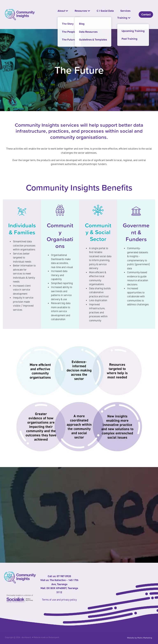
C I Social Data (105, 11)
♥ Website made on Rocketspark (46, 637)
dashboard (26, 637)
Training (124, 18)
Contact (146, 15)
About (63, 11)
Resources (82, 11)
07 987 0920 (64, 576)
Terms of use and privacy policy (59, 600)
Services (125, 11)
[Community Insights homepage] (20, 14)
